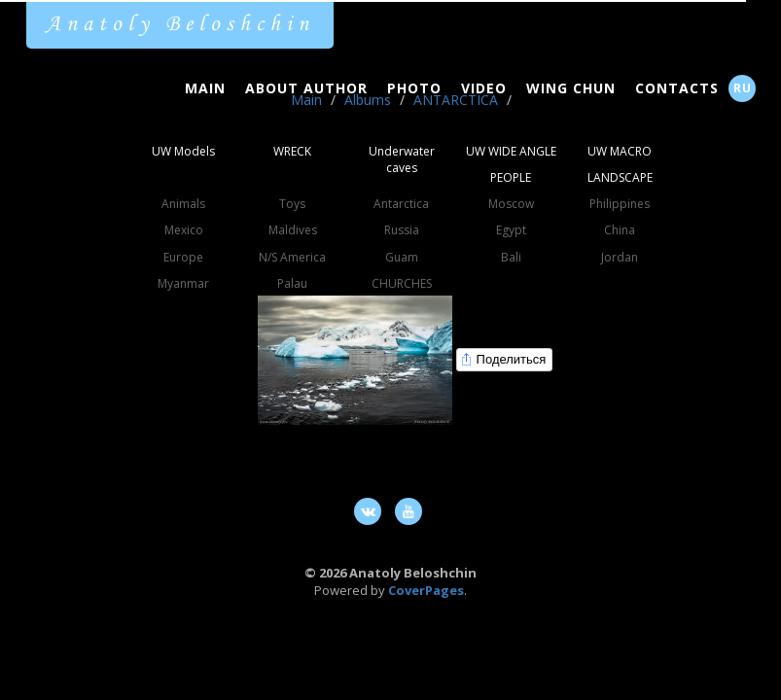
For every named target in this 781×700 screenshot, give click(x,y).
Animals (183, 204)
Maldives (293, 230)
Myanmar (183, 283)
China (620, 230)
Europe (183, 257)
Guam (402, 257)
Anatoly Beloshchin (180, 24)
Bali (511, 257)
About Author (306, 88)
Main (205, 88)
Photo (414, 88)
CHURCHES (402, 283)
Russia (402, 230)
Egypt (511, 230)
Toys (292, 204)
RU (743, 88)
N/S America (292, 257)
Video (484, 88)
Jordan (620, 257)
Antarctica (401, 204)
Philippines (620, 204)
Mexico (184, 230)
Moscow (511, 204)
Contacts (677, 88)
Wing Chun (571, 88)
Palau (292, 283)
